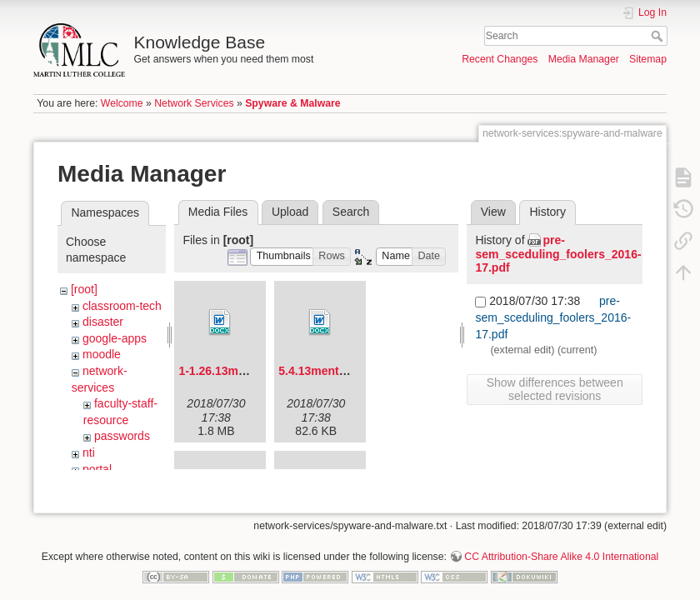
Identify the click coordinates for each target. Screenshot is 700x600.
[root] (84, 289)
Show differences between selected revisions (555, 389)
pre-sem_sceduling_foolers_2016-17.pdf (558, 254)
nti (89, 452)
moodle (102, 354)
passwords (122, 436)
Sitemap (648, 59)
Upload (290, 212)
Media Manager (584, 59)
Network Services (194, 103)
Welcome (122, 103)
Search (659, 36)
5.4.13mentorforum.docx (346, 371)
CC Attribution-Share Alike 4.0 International (561, 545)
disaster (103, 322)
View (493, 212)
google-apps (115, 338)
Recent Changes (500, 59)
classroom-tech (122, 306)
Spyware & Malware (292, 103)
